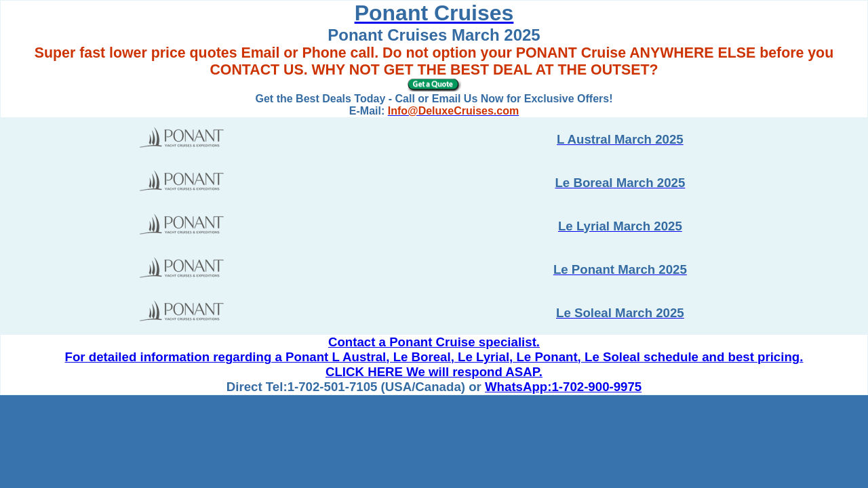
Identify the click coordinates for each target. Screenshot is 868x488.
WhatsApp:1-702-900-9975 (563, 387)
